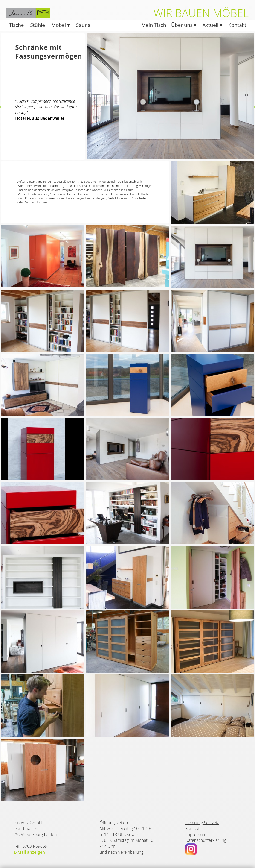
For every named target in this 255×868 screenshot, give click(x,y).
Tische (17, 25)
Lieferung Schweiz (202, 823)
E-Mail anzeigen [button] (29, 852)
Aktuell (211, 25)
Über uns (183, 25)
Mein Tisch (154, 25)
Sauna (83, 25)
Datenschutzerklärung (206, 840)
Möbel (59, 25)
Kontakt (237, 25)
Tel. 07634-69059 (31, 846)
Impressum (196, 834)
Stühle (38, 25)
